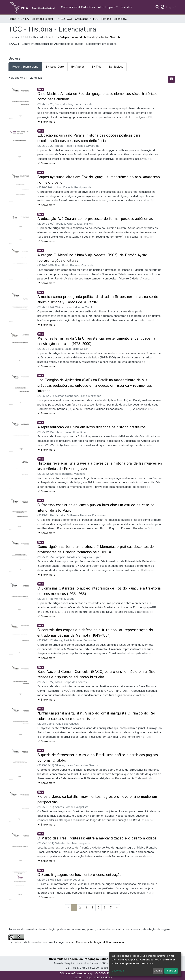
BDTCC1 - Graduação (75, 19)
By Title (96, 67)
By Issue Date (55, 67)
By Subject (116, 67)
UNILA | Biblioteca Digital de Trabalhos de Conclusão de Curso (38, 19)
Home (12, 19)
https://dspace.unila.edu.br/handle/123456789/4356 (86, 37)
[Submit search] (157, 7)
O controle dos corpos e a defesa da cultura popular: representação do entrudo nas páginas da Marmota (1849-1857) (95, 633)
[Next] (117, 908)
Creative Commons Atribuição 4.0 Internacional (94, 942)
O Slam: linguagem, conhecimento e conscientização (79, 875)
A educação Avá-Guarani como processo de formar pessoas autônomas (95, 219)
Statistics (126, 7)
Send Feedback (103, 978)
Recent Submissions (25, 67)
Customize (118, 971)
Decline (158, 971)
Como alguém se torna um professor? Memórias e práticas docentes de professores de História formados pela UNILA (96, 550)
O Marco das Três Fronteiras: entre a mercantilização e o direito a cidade (97, 838)
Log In (170, 7)
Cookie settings (82, 978)
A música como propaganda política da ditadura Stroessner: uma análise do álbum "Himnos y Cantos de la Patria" (98, 300)
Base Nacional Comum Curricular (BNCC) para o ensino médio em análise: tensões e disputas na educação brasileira (97, 675)
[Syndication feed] (171, 79)
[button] (163, 7)
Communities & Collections (78, 7)
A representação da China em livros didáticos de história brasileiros (91, 427)
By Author (78, 67)
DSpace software (71, 974)
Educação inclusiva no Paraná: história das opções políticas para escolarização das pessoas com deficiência (89, 138)
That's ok (171, 971)
